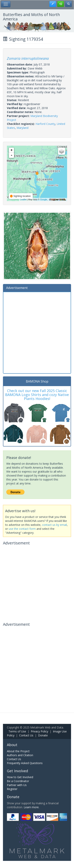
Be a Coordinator (18, 781)
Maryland (22, 128)
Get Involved (17, 771)
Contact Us (26, 735)
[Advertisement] (37, 332)
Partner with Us (17, 785)
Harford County (45, 124)
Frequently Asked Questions (25, 763)
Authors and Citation (20, 755)
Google (44, 199)
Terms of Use (17, 731)
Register (12, 789)
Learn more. (31, 807)
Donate (43, 735)
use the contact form (22, 529)
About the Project (18, 751)
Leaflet (23, 199)
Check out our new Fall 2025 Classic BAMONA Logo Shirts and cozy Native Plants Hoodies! (37, 395)
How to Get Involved (20, 777)
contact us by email (54, 525)
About (12, 745)
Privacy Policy (39, 731)
